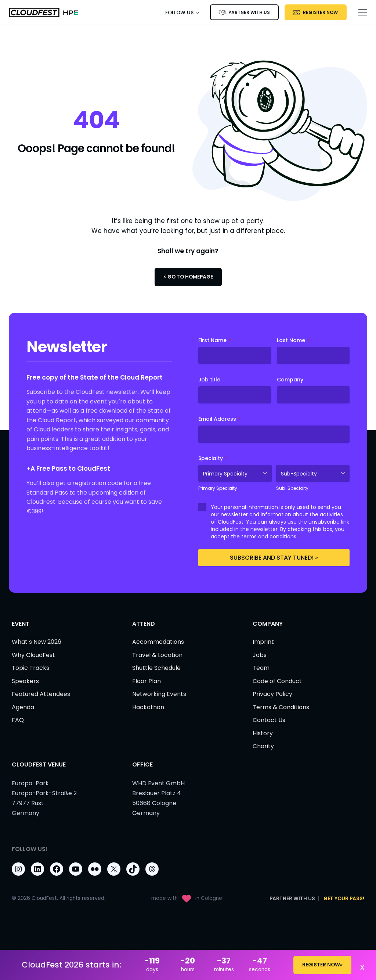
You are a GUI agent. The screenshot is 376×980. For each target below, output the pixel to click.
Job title (209, 380)
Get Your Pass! (344, 899)
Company (290, 380)
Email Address (219, 419)
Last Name (293, 340)
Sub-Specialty (292, 488)
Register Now (320, 12)
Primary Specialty (218, 488)
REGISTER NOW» (322, 965)
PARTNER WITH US (249, 12)
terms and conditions (269, 536)
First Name (215, 340)
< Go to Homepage (188, 277)
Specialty (213, 458)
